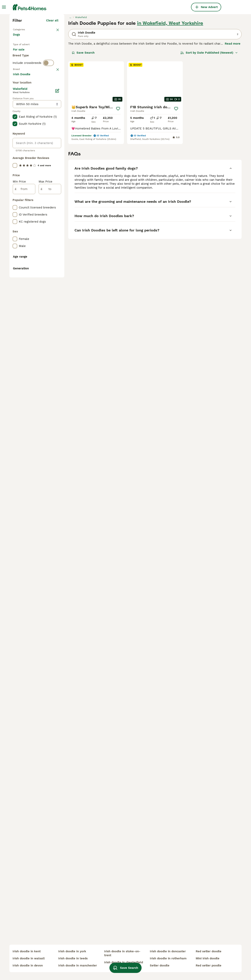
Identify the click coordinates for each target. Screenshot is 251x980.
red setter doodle (209, 951)
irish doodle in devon (28, 965)
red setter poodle (209, 965)
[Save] (118, 177)
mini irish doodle (208, 958)
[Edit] (57, 264)
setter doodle (160, 965)
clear (55, 158)
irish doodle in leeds (73, 958)
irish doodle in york (72, 951)
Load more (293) (49, 248)
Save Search (83, 121)
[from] (24, 363)
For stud (22, 134)
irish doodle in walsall (29, 958)
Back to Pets (22, 97)
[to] (50, 363)
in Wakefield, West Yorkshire (170, 92)
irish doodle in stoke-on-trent (122, 953)
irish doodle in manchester (78, 965)
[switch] (48, 149)
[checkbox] (15, 178)
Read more (233, 112)
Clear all (52, 89)
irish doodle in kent (27, 951)
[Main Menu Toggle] (4, 7)
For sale (22, 125)
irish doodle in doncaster (168, 951)
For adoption (45, 125)
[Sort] (209, 121)
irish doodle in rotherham (168, 958)
